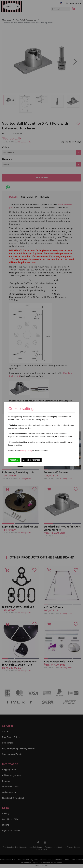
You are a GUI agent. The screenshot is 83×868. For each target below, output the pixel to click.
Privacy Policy (26, 451)
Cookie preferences (31, 460)
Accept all (14, 460)
